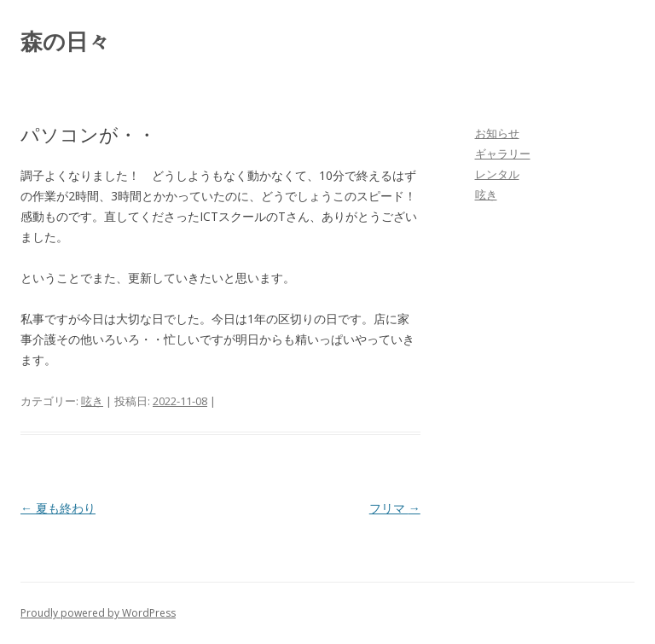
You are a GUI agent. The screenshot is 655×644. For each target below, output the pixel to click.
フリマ (395, 508)
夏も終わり (58, 508)
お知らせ (497, 133)
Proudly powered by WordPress (98, 613)
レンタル (497, 174)
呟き (92, 401)
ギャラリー (503, 154)
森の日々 (65, 41)
